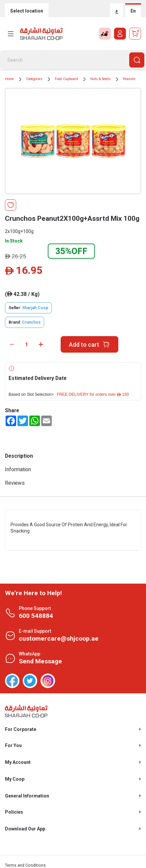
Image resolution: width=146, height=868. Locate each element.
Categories (34, 79)
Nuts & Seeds (101, 79)
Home (9, 79)
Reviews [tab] (15, 483)
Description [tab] (19, 456)
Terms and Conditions (25, 865)
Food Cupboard (66, 79)
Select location (27, 11)
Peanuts (129, 79)
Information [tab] (18, 469)
